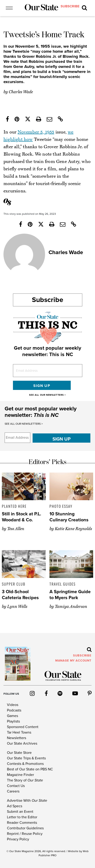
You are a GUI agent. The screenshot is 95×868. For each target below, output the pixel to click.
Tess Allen (16, 529)
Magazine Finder (20, 775)
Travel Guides (63, 584)
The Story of (25, 780)
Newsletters (17, 738)
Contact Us (16, 786)
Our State (15, 851)
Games (12, 716)
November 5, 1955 (36, 132)
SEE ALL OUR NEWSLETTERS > (47, 395)
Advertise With (27, 801)
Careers (13, 791)
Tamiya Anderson (71, 607)
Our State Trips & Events (26, 758)
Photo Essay (61, 506)
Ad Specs (15, 806)
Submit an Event (20, 812)
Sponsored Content (23, 727)
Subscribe (48, 300)
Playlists (13, 721)
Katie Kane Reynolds (73, 529)
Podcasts (14, 710)
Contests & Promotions (25, 764)
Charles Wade (21, 92)
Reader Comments (22, 823)
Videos (13, 705)
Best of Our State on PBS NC (30, 769)
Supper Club (14, 584)
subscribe (70, 6)
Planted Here (14, 506)
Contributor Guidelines (25, 828)
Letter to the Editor (22, 817)
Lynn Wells (17, 607)
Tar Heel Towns (19, 732)
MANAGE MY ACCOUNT (73, 661)
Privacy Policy (18, 839)
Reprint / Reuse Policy (25, 834)
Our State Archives (22, 743)
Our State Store (19, 753)
